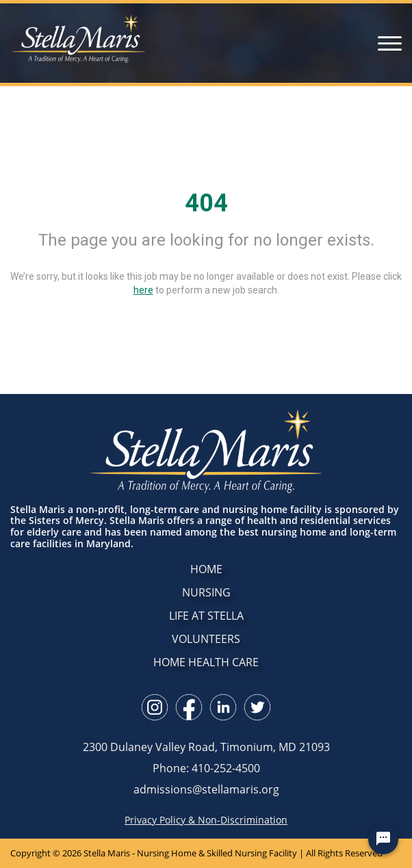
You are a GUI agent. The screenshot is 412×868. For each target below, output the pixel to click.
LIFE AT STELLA (206, 616)
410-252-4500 (226, 768)
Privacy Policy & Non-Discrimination (206, 820)
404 (206, 203)
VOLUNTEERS (206, 639)
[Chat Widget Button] (383, 839)
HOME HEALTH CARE (206, 662)
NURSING (206, 592)
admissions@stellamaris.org (206, 789)
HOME (206, 569)
